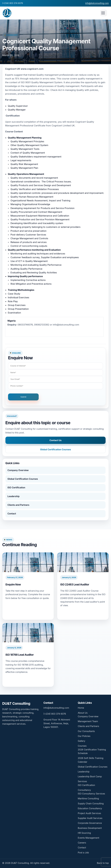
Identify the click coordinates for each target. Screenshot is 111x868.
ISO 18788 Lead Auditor (19, 655)
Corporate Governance (90, 823)
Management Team (88, 721)
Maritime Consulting (88, 798)
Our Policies (84, 736)
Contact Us (56, 440)
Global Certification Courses (55, 449)
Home (81, 708)
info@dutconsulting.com (97, 3)
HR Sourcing (84, 833)
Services (82, 781)
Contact (12, 514)
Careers (82, 843)
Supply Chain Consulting (91, 803)
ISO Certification (16, 488)
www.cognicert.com (32, 69)
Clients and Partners (18, 505)
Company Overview (18, 470)
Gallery (81, 741)
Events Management (88, 838)
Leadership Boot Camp (90, 776)
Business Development (90, 828)
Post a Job (83, 853)
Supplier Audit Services (90, 818)
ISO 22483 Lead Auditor (75, 585)
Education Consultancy (90, 808)
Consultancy (84, 790)
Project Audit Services (89, 813)
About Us (83, 713)
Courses (82, 746)
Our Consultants (86, 731)
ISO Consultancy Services (91, 794)
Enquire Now (13, 585)
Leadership (13, 496)
